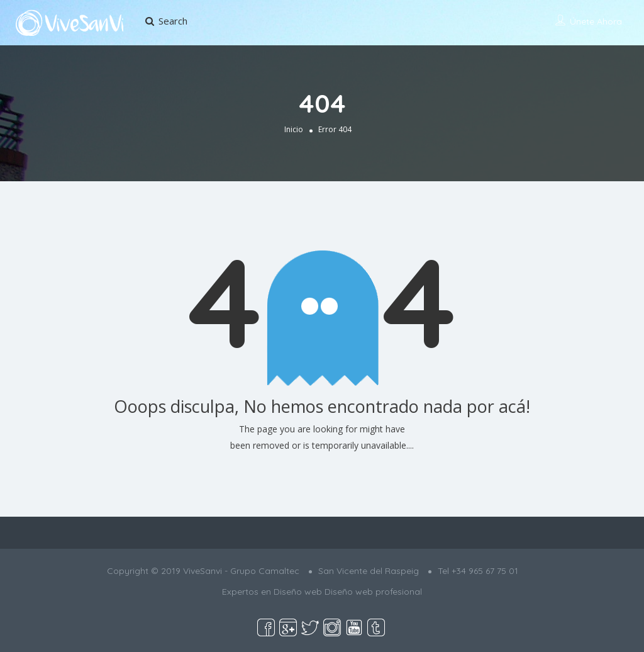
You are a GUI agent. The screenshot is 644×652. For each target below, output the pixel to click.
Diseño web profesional (373, 592)
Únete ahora (596, 21)
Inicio (294, 129)
